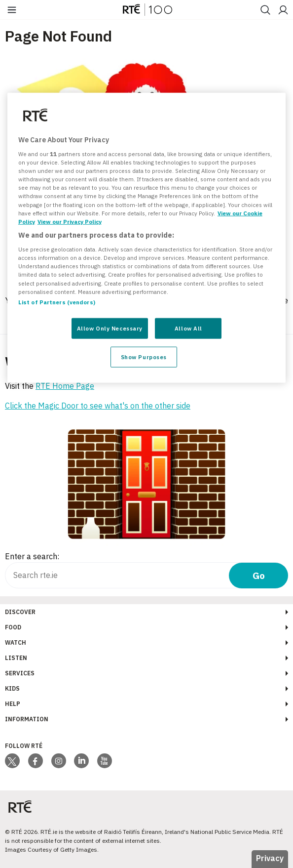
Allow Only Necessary (110, 328)
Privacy (270, 858)
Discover (20, 612)
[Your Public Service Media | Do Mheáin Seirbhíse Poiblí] (20, 807)
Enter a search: (32, 556)
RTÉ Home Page (65, 386)
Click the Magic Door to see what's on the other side (98, 406)
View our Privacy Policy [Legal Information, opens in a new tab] (70, 221)
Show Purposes (144, 356)
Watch (16, 642)
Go (259, 575)
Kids (12, 688)
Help (13, 704)
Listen (16, 658)
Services (20, 673)
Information (27, 719)
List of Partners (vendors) (57, 302)
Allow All (188, 328)
